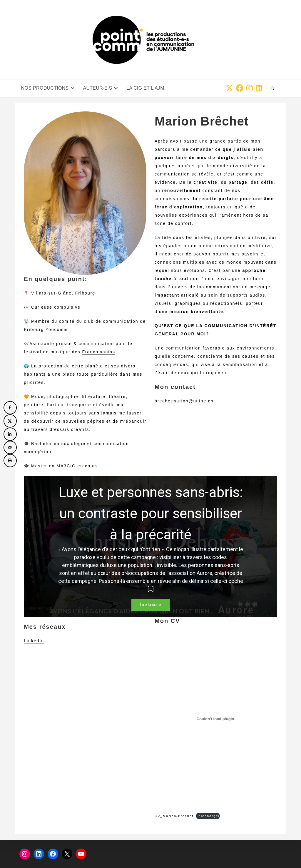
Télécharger (208, 816)
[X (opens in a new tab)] (229, 88)
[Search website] (273, 88)
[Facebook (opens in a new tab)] (240, 88)
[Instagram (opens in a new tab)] (250, 88)
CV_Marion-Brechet (174, 816)
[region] (150, 546)
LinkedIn (34, 641)
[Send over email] (10, 447)
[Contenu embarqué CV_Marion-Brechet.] (216, 719)
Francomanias (99, 352)
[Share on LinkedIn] (10, 434)
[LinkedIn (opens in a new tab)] (259, 88)
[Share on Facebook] (10, 408)
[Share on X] (10, 421)
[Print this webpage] (10, 460)
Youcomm (57, 330)
